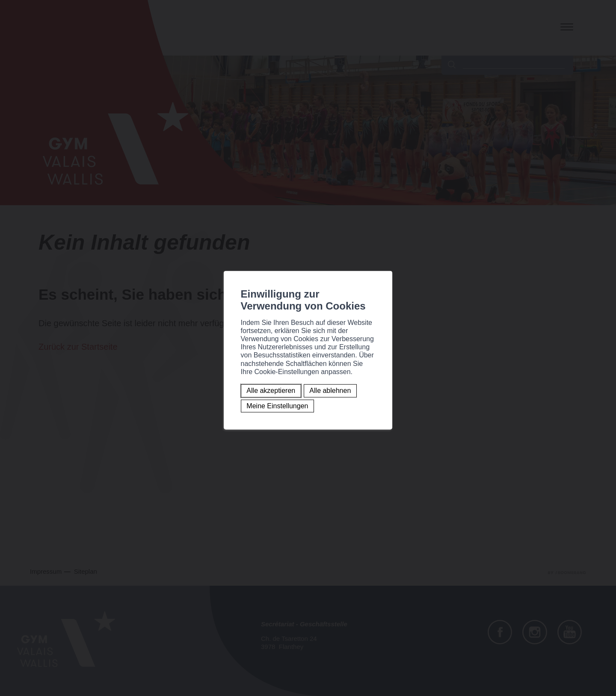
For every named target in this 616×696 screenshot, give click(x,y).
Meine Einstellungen (296, 373)
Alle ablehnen (230, 373)
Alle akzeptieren (171, 373)
